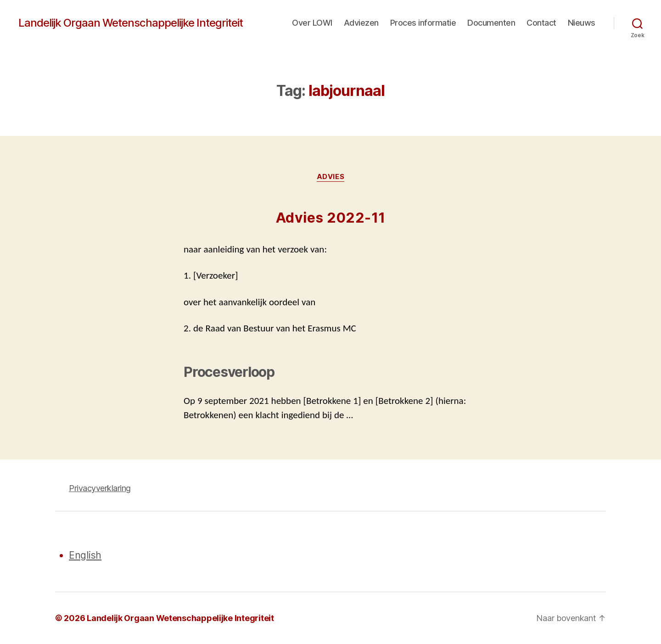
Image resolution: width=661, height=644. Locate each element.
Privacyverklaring (100, 488)
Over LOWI (312, 23)
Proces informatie (423, 23)
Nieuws (582, 23)
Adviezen (361, 23)
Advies (330, 177)
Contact (541, 23)
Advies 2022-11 (331, 218)
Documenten (491, 23)
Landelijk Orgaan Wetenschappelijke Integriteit (131, 23)
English (85, 555)
